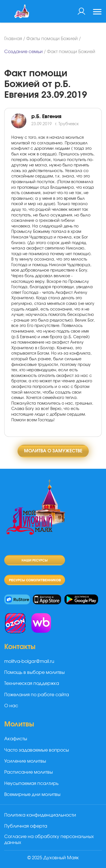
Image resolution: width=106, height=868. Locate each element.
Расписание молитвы (29, 772)
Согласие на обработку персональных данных (49, 840)
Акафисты (16, 739)
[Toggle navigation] (97, 12)
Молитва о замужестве (53, 451)
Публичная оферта (26, 826)
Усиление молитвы (25, 761)
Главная (13, 39)
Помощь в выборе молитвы (34, 672)
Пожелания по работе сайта (37, 695)
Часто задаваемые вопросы (37, 750)
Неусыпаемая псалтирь (31, 784)
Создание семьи (23, 52)
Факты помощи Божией (52, 39)
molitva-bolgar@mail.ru (29, 661)
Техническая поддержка (32, 683)
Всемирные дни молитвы (32, 795)
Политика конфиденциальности (40, 815)
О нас (11, 706)
